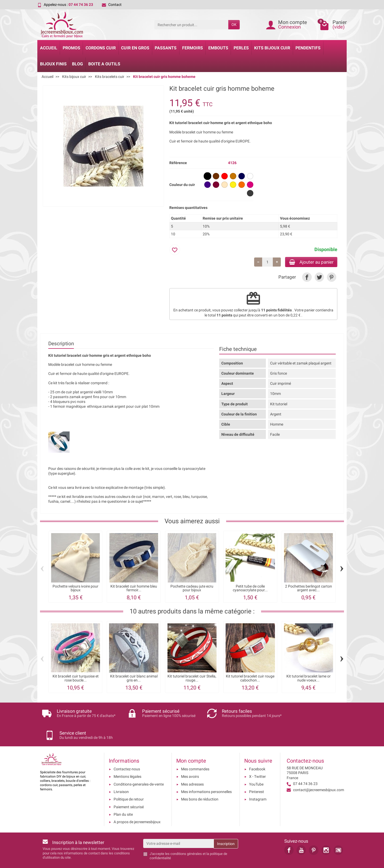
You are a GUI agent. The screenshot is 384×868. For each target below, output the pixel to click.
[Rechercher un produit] (191, 25)
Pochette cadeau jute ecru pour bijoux (192, 589)
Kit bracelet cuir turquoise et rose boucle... (76, 679)
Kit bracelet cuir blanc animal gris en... (134, 679)
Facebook (257, 752)
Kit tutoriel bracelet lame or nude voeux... (309, 679)
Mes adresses (192, 767)
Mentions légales (127, 759)
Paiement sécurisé (129, 789)
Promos (71, 48)
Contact (112, 5)
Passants (166, 48)
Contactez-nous (127, 752)
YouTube (256, 767)
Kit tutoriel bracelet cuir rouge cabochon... (250, 679)
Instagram (258, 782)
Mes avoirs (190, 759)
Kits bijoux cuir (272, 48)
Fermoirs (193, 48)
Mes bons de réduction (200, 782)
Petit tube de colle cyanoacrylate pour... (250, 589)
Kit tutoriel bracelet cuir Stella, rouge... (192, 679)
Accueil (49, 48)
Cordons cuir (101, 48)
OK (234, 25)
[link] (307, 278)
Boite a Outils (104, 64)
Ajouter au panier (309, 262)
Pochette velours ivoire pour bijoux (75, 589)
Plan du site (123, 797)
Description (61, 344)
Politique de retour (129, 782)
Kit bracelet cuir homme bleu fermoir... (134, 589)
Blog (77, 64)
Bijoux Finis (53, 64)
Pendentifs (308, 48)
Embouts (218, 48)
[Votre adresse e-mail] (179, 826)
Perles (241, 48)
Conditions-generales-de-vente (139, 767)
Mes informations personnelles (206, 774)
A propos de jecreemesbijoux (137, 804)
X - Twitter (257, 759)
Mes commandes (195, 752)
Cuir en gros (135, 48)
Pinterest (257, 774)
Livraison (121, 774)
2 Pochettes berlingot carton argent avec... (309, 589)
